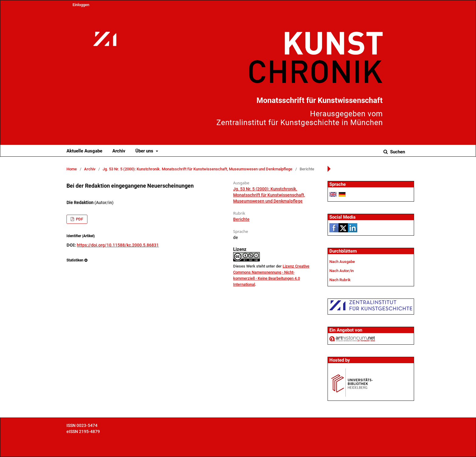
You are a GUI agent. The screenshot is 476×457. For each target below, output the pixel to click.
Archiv (119, 151)
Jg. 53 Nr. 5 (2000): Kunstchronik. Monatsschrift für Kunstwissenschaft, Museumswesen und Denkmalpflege (197, 169)
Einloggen (81, 5)
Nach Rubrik (340, 280)
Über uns (145, 151)
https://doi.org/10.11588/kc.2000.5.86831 (118, 245)
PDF (79, 219)
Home (72, 169)
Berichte (241, 219)
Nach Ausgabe (342, 262)
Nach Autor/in (342, 271)
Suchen (397, 152)
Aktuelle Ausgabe (84, 151)
